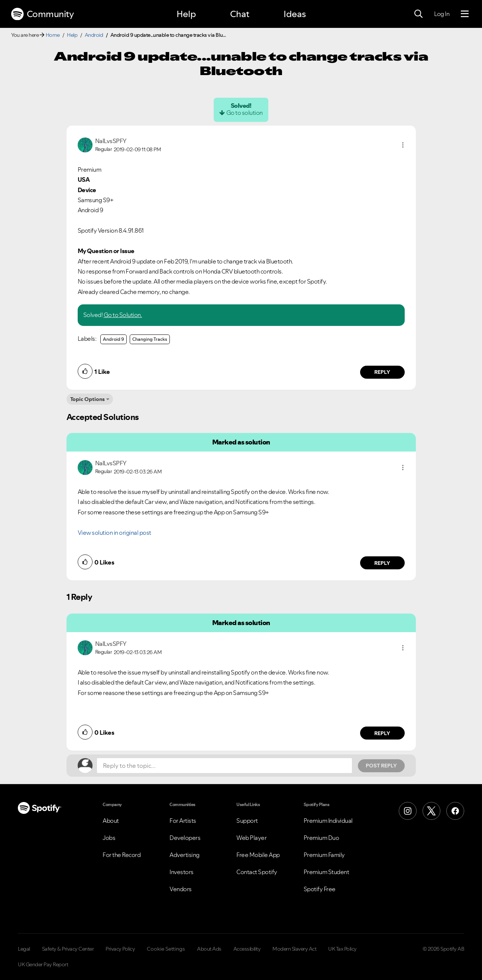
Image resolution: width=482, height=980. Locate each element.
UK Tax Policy (342, 949)
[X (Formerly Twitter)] (431, 811)
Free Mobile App (258, 855)
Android (94, 35)
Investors (182, 872)
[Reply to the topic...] (224, 766)
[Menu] (465, 14)
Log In (442, 14)
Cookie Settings (166, 949)
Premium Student (326, 872)
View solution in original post (114, 533)
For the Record (122, 855)
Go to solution (245, 113)
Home (53, 35)
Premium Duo (321, 838)
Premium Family (324, 855)
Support (247, 821)
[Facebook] (455, 811)
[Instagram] (408, 811)
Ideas (295, 14)
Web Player (251, 838)
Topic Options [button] (88, 399)
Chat (240, 14)
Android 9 (114, 339)
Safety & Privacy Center (68, 949)
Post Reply (381, 766)
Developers (185, 838)
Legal (24, 949)
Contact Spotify (257, 872)
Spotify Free (320, 889)
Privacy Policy (120, 949)
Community (42, 14)
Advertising (185, 855)
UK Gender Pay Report (43, 964)
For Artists (183, 821)
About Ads (209, 949)
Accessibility (247, 949)
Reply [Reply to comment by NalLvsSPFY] (382, 372)
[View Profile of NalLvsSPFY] (111, 141)
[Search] (418, 14)
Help (186, 14)
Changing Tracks (150, 339)
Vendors (181, 889)
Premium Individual (328, 821)
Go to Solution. (123, 315)
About (111, 821)
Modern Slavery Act (294, 949)
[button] (403, 145)
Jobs (109, 838)
